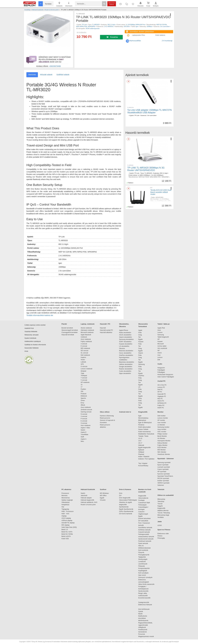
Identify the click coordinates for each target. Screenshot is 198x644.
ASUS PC (161, 401)
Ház (63, 507)
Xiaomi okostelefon (125, 337)
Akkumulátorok (145, 498)
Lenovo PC (161, 387)
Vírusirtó (103, 500)
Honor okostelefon (125, 353)
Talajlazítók (142, 557)
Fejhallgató (161, 370)
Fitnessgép (161, 538)
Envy (82, 403)
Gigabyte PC (162, 396)
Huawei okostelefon (126, 344)
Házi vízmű (142, 575)
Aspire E (84, 432)
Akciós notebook (86, 328)
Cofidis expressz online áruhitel (35, 325)
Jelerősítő (84, 496)
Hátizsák (141, 445)
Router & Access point (88, 505)
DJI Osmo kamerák (126, 514)
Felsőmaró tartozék (145, 541)
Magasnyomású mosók (146, 636)
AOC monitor (162, 432)
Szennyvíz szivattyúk (145, 577)
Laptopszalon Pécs (138, 35)
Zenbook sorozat (86, 410)
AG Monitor (161, 438)
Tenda (153, 197)
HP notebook (85, 382)
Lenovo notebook (86, 369)
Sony (140, 398)
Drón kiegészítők (125, 498)
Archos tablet (162, 346)
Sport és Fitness (164, 530)
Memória (64, 496)
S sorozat (84, 423)
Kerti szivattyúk (143, 573)
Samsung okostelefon (126, 339)
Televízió (161, 489)
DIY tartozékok (143, 521)
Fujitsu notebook (86, 342)
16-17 (140, 443)
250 (82, 391)
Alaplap (64, 516)
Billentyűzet (142, 420)
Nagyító (160, 506)
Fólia (140, 333)
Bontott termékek (67, 328)
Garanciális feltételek (32, 348)
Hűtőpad (141, 452)
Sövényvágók (144, 559)
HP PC (160, 392)
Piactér (64, 324)
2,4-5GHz (154, 204)
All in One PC (162, 385)
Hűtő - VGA (65, 514)
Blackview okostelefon (127, 362)
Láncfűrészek (144, 564)
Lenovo (160, 332)
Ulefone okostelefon (126, 364)
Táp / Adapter (143, 463)
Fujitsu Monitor (162, 445)
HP (159, 339)
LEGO (160, 525)
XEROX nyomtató (163, 483)
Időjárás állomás (163, 511)
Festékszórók (143, 630)
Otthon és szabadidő (166, 495)
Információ (69, 4)
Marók (142, 614)
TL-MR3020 (96, 25)
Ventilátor (161, 517)
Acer (159, 355)
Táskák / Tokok (143, 436)
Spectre (83, 398)
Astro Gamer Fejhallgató (166, 377)
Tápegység (65, 509)
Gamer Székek (143, 429)
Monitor (160, 412)
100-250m (127, 26)
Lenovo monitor (163, 418)
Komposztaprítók (144, 568)
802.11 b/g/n (111, 25)
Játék (160, 522)
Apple (140, 330)
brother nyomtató (163, 481)
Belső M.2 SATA (67, 532)
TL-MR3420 (148, 173)
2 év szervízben (165, 26)
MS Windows (104, 493)
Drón (121, 493)
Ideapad (83, 371)
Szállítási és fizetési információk (35, 345)
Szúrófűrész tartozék (145, 528)
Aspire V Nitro (86, 428)
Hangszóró (161, 368)
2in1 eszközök (162, 348)
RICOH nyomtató (163, 478)
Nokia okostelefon (125, 333)
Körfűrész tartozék (144, 530)
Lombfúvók (142, 562)
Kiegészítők (143, 412)
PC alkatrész (66, 489)
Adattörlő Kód (29, 328)
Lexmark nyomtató (164, 467)
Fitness (160, 536)
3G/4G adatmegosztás (93, 28)
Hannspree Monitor (164, 441)
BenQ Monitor (162, 436)
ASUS (160, 353)
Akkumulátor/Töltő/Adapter (128, 500)
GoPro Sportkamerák (126, 511)
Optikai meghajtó (67, 500)
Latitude (83, 362)
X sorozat (84, 416)
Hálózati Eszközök (88, 489)
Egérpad (141, 450)
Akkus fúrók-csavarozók (146, 584)
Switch (83, 430)
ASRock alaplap (67, 520)
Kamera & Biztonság (107, 416)
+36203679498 (55, 66)
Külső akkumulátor (145, 427)
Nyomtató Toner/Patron (165, 476)
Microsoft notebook (87, 332)
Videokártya (65, 502)
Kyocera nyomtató (164, 474)
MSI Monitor (162, 450)
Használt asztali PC (106, 330)
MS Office (103, 496)
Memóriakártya (143, 418)
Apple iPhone (124, 330)
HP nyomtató (162, 472)
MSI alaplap (65, 525)
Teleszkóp (161, 501)
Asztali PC (162, 381)
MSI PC (160, 399)
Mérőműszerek (143, 621)
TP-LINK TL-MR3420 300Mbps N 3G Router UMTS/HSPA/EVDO (146, 169)
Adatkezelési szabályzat (33, 341)
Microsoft (161, 344)
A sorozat (84, 344)
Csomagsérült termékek (70, 332)
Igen (137, 26)
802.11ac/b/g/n (155, 199)
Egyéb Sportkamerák (127, 509)
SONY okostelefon (125, 342)
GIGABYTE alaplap (68, 523)
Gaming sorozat (86, 412)
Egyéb (140, 339)
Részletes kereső (112, 4)
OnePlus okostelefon (126, 355)
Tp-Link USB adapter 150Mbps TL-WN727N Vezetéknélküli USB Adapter (150, 111)
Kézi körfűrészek (145, 609)
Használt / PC (105, 324)
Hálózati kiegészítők (87, 500)
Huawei (141, 342)
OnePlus (141, 376)
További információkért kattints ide (40, 315)
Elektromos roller (163, 534)
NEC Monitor (162, 452)
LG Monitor (161, 425)
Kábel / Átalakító (144, 457)
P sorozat (84, 419)
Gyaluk (144, 611)
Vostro (83, 360)
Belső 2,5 (65, 530)
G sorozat (84, 366)
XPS (82, 364)
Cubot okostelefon (125, 371)
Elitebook (84, 396)
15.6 (140, 441)
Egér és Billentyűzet (145, 423)
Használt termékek (68, 335)
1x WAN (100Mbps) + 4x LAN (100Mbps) (150, 175)
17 (82, 387)
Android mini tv (125, 412)
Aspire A (84, 439)
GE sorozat (85, 351)
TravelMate (85, 435)
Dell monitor (162, 416)
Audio (160, 364)
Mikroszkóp (161, 499)
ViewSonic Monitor (164, 454)
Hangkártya (65, 505)
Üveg (140, 335)
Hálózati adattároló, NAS (89, 502)
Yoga (82, 373)
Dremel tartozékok (146, 518)
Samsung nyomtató (164, 463)
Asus (159, 330)
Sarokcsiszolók (144, 591)
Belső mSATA (66, 536)
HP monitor (161, 420)
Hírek (26, 351)
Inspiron (83, 357)
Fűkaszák (141, 566)
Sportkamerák (124, 507)
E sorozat (84, 346)
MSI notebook (85, 348)
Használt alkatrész (106, 332)
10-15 (140, 438)
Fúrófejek (143, 500)
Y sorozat (84, 378)
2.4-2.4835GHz (109, 26)
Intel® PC (161, 408)
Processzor (65, 493)
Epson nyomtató (163, 465)
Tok (139, 337)
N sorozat (84, 414)
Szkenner (161, 485)
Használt (103, 328)
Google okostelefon (126, 367)
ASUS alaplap (67, 518)
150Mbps (149, 26)
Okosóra (122, 348)
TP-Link (84, 25)
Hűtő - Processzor (68, 511)
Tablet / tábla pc (164, 324)
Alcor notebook (86, 339)
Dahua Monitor (162, 443)
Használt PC (162, 394)
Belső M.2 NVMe (68, 534)
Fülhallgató (161, 372)
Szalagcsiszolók (144, 602)
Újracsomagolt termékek (70, 330)
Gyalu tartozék (143, 543)
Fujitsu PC (161, 405)
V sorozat (84, 380)
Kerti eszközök (143, 550)
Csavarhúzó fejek (145, 503)
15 (82, 385)
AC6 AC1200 (159, 197)
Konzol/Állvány (143, 466)
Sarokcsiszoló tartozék (146, 539)
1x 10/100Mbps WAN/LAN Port (135, 25)
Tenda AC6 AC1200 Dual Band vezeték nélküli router (161, 192)
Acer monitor (162, 423)
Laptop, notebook (88, 324)
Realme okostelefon (126, 369)
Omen (83, 401)
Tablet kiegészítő (163, 337)
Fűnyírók (141, 553)
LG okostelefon (124, 346)
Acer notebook (86, 425)
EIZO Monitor (162, 448)
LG (139, 387)
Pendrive (141, 425)
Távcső (160, 504)
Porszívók (142, 634)
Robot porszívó (105, 418)
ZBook (83, 405)
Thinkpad (84, 376)
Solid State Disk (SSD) (69, 527)
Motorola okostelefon (126, 351)
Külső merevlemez (145, 432)
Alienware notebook (87, 330)
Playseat (141, 454)
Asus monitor (162, 429)
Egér (140, 416)
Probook (84, 394)
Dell (159, 360)
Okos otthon (105, 412)
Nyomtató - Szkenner (166, 459)
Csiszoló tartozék (144, 532)
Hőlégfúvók (142, 627)
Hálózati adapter (86, 498)
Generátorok (143, 632)
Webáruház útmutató (32, 335)
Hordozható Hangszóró (165, 375)
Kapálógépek (143, 571)
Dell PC (160, 390)
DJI (120, 496)
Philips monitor (162, 434)
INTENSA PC (162, 403)
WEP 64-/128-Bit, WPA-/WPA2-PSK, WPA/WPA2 (154, 177)
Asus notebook (86, 407)
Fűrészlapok (144, 505)
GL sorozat (84, 353)
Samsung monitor (163, 427)
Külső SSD (65, 539)
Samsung (141, 364)
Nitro (82, 441)
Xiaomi (141, 353)
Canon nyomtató (163, 469)
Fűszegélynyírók (144, 555)
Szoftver (103, 489)
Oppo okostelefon (125, 373)
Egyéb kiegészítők (144, 448)
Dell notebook (85, 355)
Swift (82, 437)
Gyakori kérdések (30, 338)
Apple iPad (161, 328)
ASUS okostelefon (125, 335)
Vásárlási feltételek (31, 332)
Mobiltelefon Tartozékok (146, 434)
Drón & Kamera (125, 489)
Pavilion (83, 389)
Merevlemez (66, 498)
